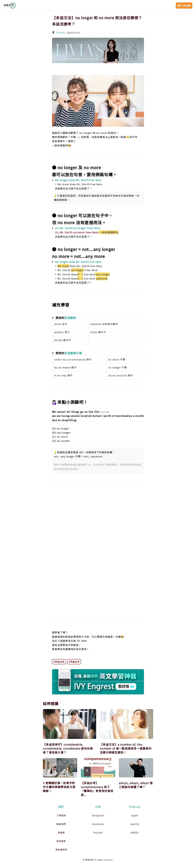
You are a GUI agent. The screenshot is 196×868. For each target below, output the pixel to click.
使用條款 (61, 841)
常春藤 (61, 833)
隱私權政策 (61, 850)
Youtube (98, 833)
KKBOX (135, 833)
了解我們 (61, 815)
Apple (135, 815)
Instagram (98, 815)
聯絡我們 (61, 824)
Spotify (135, 824)
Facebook (98, 824)
